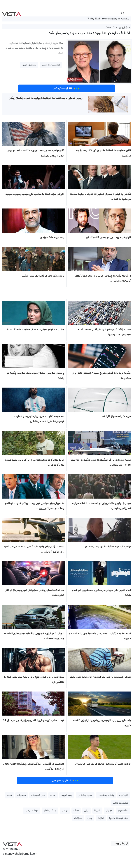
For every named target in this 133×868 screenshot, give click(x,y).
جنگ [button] (76, 811)
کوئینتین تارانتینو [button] (51, 65)
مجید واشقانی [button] (85, 795)
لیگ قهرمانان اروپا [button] (119, 818)
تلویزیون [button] (124, 795)
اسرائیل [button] (78, 818)
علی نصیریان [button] (38, 795)
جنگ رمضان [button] (50, 811)
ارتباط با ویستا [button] (120, 843)
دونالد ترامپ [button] (31, 811)
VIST (12, 13)
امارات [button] (101, 818)
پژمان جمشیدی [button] (106, 795)
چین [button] (90, 818)
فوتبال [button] (109, 811)
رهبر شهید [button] (67, 795)
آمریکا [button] (97, 811)
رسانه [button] (53, 795)
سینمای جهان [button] (29, 65)
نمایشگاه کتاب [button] (120, 803)
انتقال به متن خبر (66, 88)
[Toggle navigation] (129, 13)
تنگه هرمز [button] (123, 811)
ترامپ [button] (65, 811)
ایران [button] (87, 811)
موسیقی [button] (21, 795)
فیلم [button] (9, 795)
